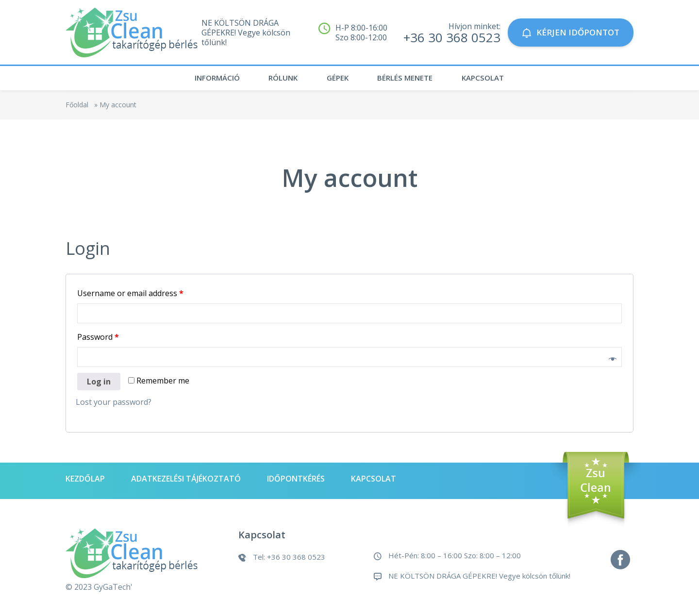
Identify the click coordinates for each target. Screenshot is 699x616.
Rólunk (274, 80)
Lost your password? (114, 406)
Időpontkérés (296, 483)
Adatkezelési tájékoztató (186, 483)
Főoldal (77, 108)
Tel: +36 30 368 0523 (289, 561)
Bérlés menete (409, 80)
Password (98, 341)
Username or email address (130, 297)
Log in (99, 385)
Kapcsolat (493, 80)
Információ (201, 80)
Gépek (335, 80)
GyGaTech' (113, 591)
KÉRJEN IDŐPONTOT (571, 32)
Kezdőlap (85, 483)
